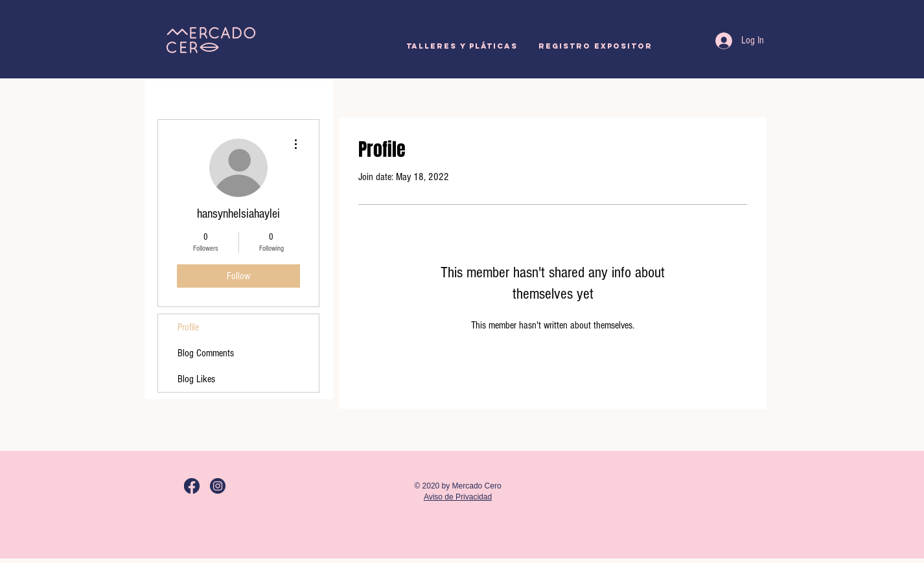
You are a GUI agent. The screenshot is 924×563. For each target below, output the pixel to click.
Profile (188, 327)
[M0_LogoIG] (218, 486)
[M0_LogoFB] (192, 486)
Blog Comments (206, 353)
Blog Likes (196, 379)
